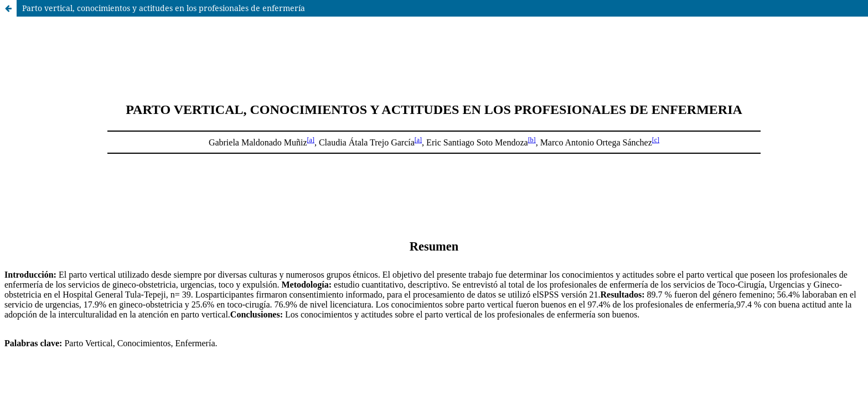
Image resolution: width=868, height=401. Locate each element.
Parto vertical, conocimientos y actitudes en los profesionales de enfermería (164, 8)
